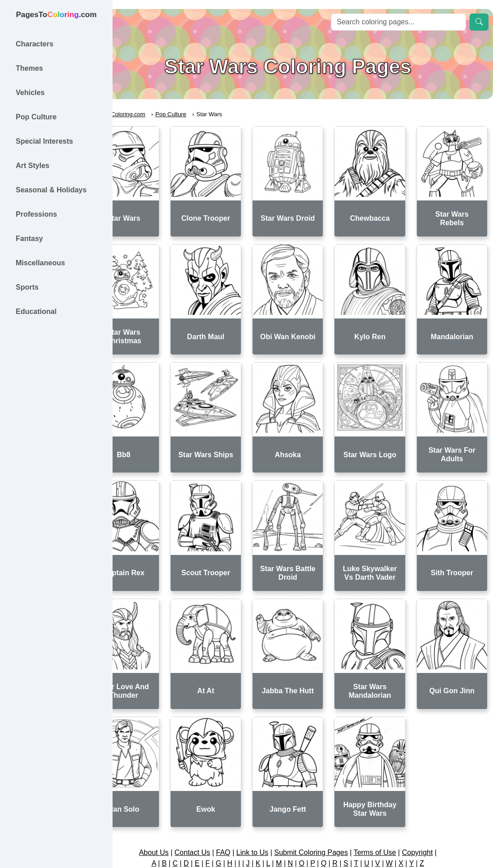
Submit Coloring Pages (330, 806)
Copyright (437, 806)
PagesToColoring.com (156, 114)
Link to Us (272, 806)
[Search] (398, 22)
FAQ (243, 806)
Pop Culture (210, 114)
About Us (173, 806)
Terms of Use (394, 806)
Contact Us (212, 806)
